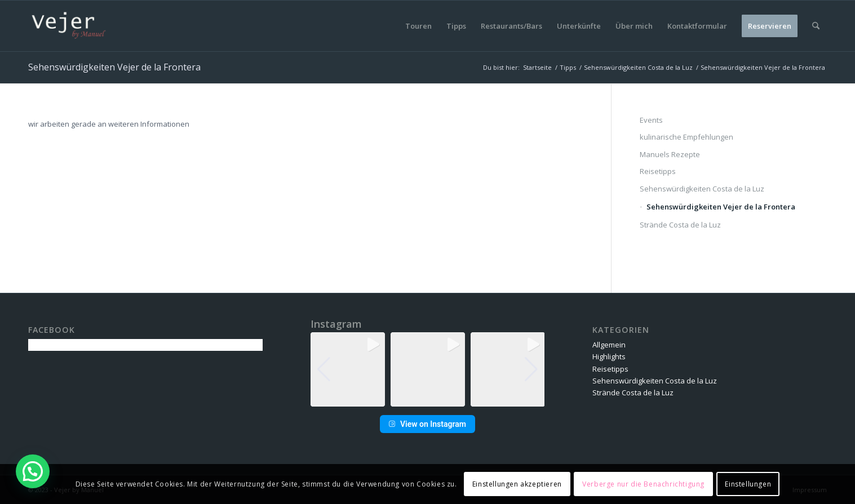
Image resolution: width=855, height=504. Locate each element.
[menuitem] (418, 26)
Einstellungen (748, 484)
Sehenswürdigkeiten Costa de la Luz (702, 189)
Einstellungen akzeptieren (517, 484)
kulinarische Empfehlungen (686, 137)
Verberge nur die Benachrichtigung (643, 484)
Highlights (609, 356)
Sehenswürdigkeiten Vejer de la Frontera (114, 67)
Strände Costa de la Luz (680, 225)
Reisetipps (658, 171)
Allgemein (609, 345)
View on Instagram (427, 424)
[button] (427, 399)
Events (651, 120)
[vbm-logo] (69, 26)
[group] (348, 369)
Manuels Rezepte (670, 154)
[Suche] (816, 26)
